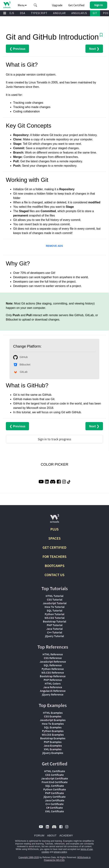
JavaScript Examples (53, 720)
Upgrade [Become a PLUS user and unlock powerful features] (57, 5)
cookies (45, 852)
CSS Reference (53, 658)
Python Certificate (55, 789)
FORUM (39, 835)
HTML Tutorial (54, 596)
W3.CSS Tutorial (54, 618)
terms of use (87, 849)
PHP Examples (53, 742)
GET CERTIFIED (54, 547)
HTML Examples (53, 713)
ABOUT (52, 835)
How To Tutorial (54, 607)
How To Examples (53, 724)
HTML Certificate (55, 771)
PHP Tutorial (55, 625)
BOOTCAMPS (55, 566)
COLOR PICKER (54, 464)
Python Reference (53, 669)
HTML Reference (53, 654)
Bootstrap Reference (53, 676)
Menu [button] (22, 5)
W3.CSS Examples (53, 735)
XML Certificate (54, 811)
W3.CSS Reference (53, 672)
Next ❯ (94, 49)
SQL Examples (53, 727)
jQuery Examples (53, 753)
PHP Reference (53, 680)
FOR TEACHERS (54, 556)
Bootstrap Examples (53, 738)
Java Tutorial (54, 629)
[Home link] (7, 5)
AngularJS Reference (53, 691)
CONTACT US (54, 575)
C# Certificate (54, 808)
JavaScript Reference (53, 662)
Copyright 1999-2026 (29, 857)
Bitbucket (22, 365)
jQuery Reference (53, 694)
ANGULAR (59, 13)
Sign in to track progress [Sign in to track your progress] (54, 439)
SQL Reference (53, 665)
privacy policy (60, 852)
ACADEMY (66, 835)
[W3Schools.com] (54, 520)
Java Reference (53, 687)
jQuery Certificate (55, 797)
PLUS (54, 529)
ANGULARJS (79, 13)
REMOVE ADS (54, 246)
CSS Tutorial (55, 599)
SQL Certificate (55, 786)
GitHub (20, 357)
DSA (23, 13)
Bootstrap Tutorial (54, 621)
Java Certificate (55, 800)
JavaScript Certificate (54, 778)
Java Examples (53, 746)
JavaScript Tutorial (55, 603)
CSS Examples (53, 716)
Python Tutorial (54, 614)
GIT (95, 13)
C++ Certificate (54, 804)
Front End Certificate (55, 782)
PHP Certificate (54, 793)
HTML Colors (53, 683)
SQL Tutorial (54, 610)
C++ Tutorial (55, 632)
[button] (35, 5)
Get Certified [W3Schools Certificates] (76, 5)
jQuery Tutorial (54, 636)
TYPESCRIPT (39, 13)
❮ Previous (17, 49)
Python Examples (53, 731)
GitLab (20, 372)
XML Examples (53, 749)
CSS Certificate (54, 775)
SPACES (54, 538)
